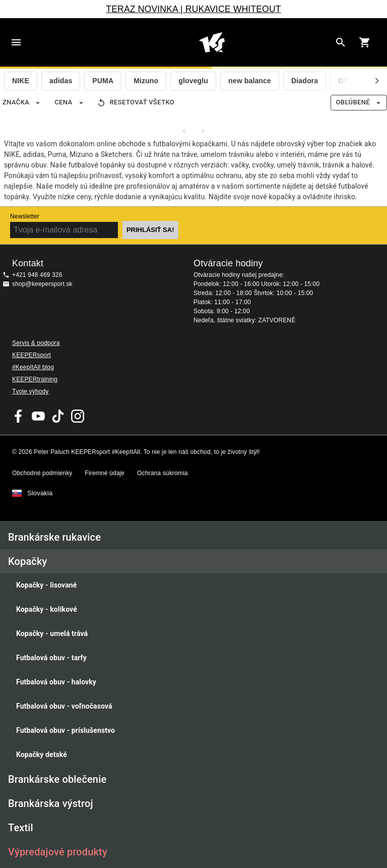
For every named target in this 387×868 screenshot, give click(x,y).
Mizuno (146, 81)
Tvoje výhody (30, 391)
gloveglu (193, 81)
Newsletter (25, 216)
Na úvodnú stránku (212, 42)
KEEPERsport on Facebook (19, 416)
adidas (61, 81)
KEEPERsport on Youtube (38, 416)
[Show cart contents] (365, 42)
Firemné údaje (105, 473)
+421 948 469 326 (37, 275)
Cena (69, 103)
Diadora (305, 81)
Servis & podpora (36, 343)
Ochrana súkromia (162, 473)
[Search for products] (341, 42)
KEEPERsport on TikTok (58, 416)
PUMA (103, 81)
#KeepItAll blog (33, 367)
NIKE (21, 81)
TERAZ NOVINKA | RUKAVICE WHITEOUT (193, 9)
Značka (22, 103)
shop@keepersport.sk (42, 284)
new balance (250, 81)
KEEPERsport (31, 355)
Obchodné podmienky (42, 473)
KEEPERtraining (35, 379)
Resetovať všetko (136, 103)
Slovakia (40, 493)
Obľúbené (359, 103)
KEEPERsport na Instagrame (78, 416)
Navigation (16, 42)
